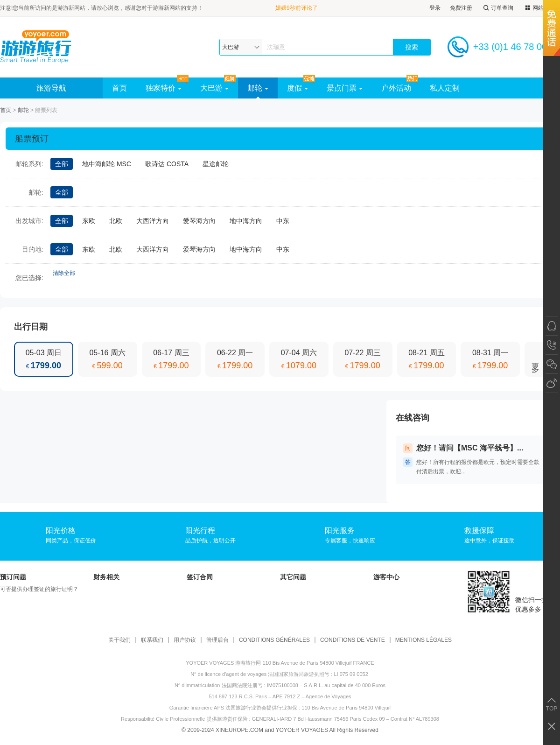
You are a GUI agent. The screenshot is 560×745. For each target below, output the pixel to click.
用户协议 (185, 640)
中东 (283, 221)
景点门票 (345, 88)
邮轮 (258, 88)
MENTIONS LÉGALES (423, 640)
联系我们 (152, 640)
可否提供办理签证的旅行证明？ (39, 589)
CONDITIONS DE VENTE (353, 640)
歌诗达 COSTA (167, 164)
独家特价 (164, 88)
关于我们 (119, 640)
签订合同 (200, 577)
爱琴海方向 (199, 221)
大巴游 (214, 88)
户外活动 (396, 88)
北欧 (116, 221)
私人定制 (445, 88)
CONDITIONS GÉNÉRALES (274, 640)
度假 (297, 88)
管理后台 (217, 640)
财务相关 (106, 577)
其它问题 (293, 577)
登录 (435, 8)
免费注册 (461, 8)
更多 (535, 359)
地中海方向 (246, 221)
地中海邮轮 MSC (107, 164)
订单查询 (497, 8)
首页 (119, 88)
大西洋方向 (153, 221)
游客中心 (386, 577)
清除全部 (64, 273)
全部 (62, 164)
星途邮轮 (216, 164)
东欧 (89, 221)
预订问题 (13, 577)
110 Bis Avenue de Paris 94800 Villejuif (346, 708)
